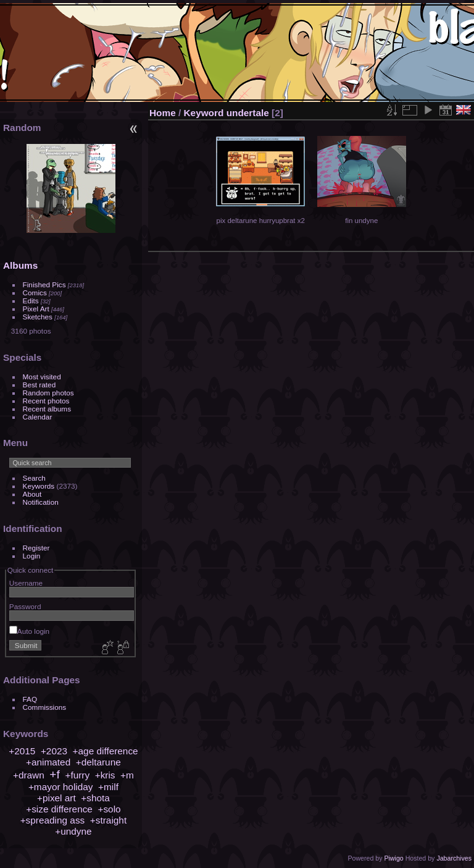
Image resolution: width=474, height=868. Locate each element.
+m (127, 775)
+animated (48, 762)
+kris (105, 775)
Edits (31, 301)
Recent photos (46, 401)
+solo (109, 809)
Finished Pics (44, 284)
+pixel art (56, 798)
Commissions (45, 707)
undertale (248, 113)
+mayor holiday (61, 787)
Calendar (38, 417)
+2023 (54, 751)
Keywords (39, 486)
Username (26, 583)
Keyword (204, 113)
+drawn (29, 775)
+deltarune (98, 762)
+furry (77, 775)
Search (34, 478)
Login (32, 556)
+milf (108, 787)
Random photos (48, 393)
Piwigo (393, 858)
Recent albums (47, 409)
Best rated (39, 385)
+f (55, 774)
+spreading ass (53, 820)
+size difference (59, 809)
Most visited (42, 377)
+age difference (106, 751)
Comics (35, 293)
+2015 (22, 751)
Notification (41, 502)
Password (25, 606)
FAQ (30, 699)
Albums (20, 265)
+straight (108, 820)
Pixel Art (36, 309)
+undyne (73, 831)
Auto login (29, 631)
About (32, 494)
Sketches (38, 317)
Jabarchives (454, 858)
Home (163, 113)
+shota (95, 798)
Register (36, 548)
